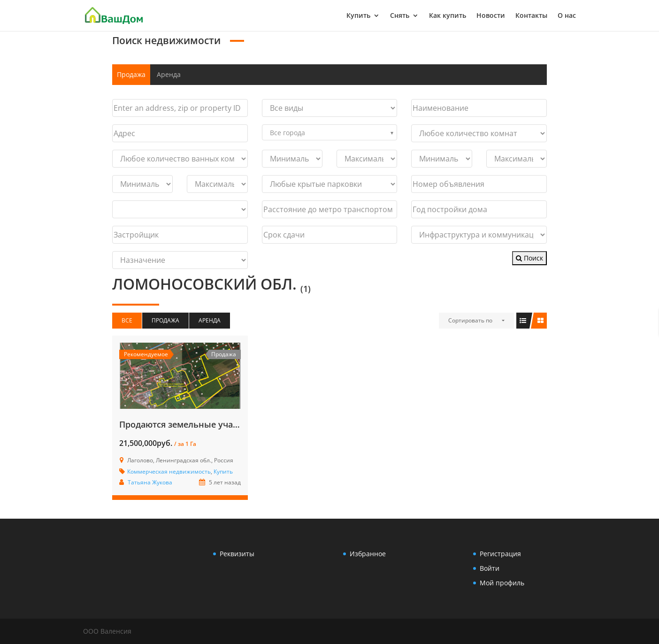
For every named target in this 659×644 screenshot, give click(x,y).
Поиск (529, 258)
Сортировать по (470, 320)
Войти (490, 568)
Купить (358, 16)
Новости (491, 16)
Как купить (448, 16)
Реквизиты (237, 554)
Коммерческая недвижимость (169, 471)
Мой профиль (502, 583)
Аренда (169, 74)
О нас (567, 16)
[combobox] (330, 132)
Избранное (368, 554)
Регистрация (500, 554)
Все (127, 320)
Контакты (531, 16)
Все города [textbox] (287, 133)
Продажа (131, 74)
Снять (400, 16)
